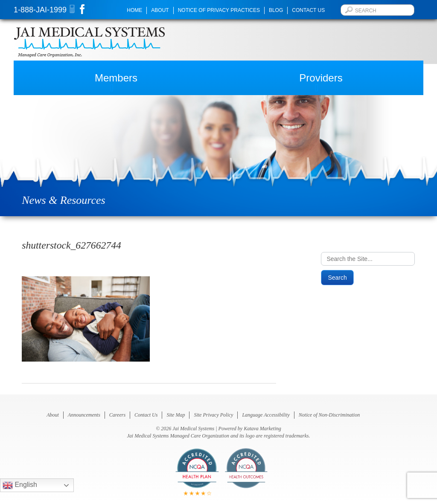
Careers (117, 415)
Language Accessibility (266, 415)
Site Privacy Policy (213, 415)
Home (134, 10)
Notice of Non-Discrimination (329, 415)
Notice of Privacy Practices (219, 10)
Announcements (84, 415)
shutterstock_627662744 (71, 245)
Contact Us (308, 10)
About (160, 10)
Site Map (176, 415)
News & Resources (63, 200)
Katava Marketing (262, 429)
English (20, 485)
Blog (276, 10)
